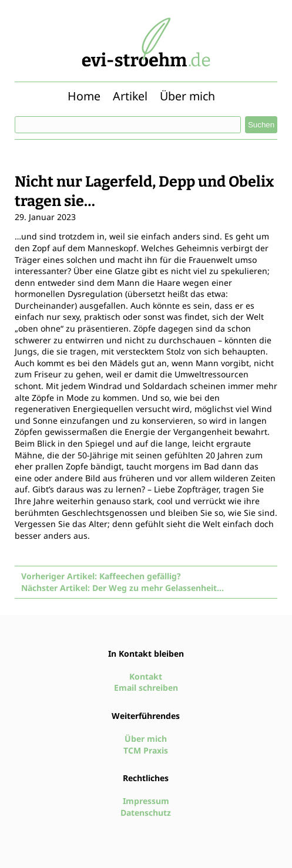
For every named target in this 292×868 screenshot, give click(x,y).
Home (84, 96)
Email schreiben (146, 688)
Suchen (261, 125)
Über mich (187, 96)
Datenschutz (146, 813)
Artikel (130, 96)
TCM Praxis (146, 750)
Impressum (146, 801)
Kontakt (146, 676)
